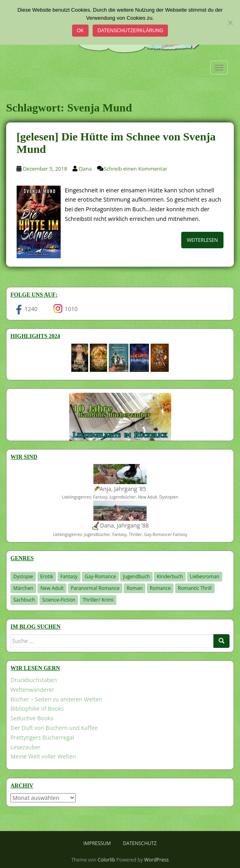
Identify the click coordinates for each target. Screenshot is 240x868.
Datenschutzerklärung (130, 31)
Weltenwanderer (32, 690)
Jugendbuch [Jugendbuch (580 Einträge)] (136, 576)
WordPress (156, 860)
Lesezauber (26, 747)
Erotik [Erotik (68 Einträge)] (47, 576)
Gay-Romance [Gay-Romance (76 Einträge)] (100, 576)
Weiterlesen (202, 240)
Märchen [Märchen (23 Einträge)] (23, 588)
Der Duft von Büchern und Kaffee (54, 728)
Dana (85, 169)
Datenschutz (140, 843)
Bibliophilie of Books (37, 708)
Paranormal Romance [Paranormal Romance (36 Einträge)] (95, 588)
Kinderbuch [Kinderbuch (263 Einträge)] (170, 576)
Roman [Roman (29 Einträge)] (134, 588)
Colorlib (107, 860)
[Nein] (230, 23)
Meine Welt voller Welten (43, 756)
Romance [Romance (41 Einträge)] (160, 588)
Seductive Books (32, 718)
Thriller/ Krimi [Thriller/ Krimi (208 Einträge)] (98, 600)
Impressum (97, 843)
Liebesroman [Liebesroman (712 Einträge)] (205, 576)
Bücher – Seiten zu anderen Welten (56, 699)
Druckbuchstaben (34, 680)
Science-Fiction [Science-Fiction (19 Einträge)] (59, 600)
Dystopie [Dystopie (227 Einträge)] (23, 576)
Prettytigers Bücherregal (42, 737)
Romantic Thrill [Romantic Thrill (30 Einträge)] (195, 588)
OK (80, 31)
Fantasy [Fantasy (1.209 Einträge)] (69, 576)
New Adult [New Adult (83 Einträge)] (52, 588)
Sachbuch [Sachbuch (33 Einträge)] (24, 600)
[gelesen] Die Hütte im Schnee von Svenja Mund (116, 143)
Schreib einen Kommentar (135, 169)
